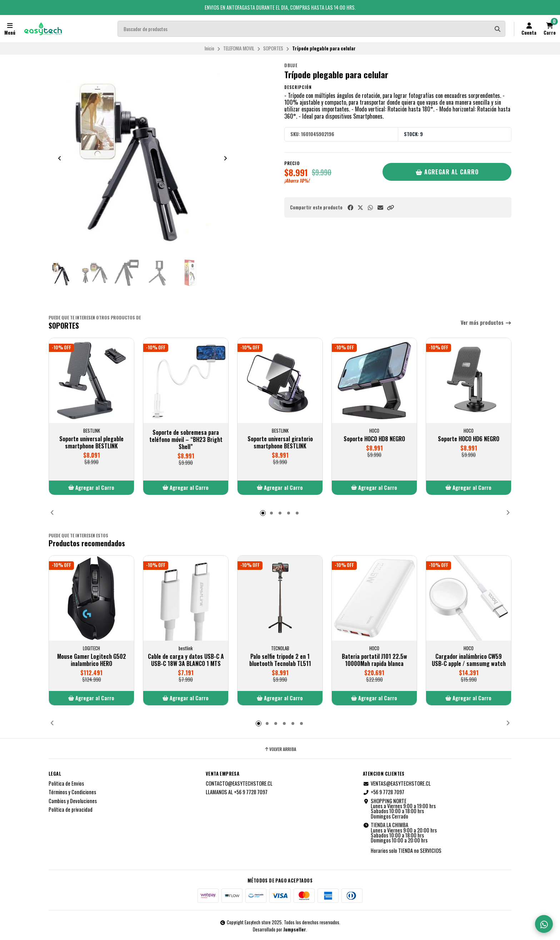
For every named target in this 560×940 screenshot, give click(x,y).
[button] (390, 207)
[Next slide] (225, 158)
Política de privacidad (71, 810)
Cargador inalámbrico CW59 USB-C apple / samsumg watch (469, 660)
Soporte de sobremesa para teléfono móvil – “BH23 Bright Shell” (186, 439)
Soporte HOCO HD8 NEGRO (374, 439)
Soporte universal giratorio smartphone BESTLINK (280, 442)
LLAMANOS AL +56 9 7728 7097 (237, 792)
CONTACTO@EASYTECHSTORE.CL (239, 784)
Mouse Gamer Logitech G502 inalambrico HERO (92, 660)
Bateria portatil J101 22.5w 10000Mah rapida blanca (374, 660)
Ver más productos (486, 323)
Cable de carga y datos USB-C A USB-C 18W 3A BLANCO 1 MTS (186, 660)
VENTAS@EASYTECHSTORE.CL (397, 784)
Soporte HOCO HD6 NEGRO (469, 439)
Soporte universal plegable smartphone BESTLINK (91, 442)
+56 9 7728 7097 (384, 792)
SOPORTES (273, 48)
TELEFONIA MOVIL (239, 48)
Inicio (209, 48)
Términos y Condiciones (72, 792)
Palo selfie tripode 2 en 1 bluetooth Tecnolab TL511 (280, 660)
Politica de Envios (66, 784)
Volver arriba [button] (280, 749)
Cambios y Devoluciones (73, 801)
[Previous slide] (60, 158)
